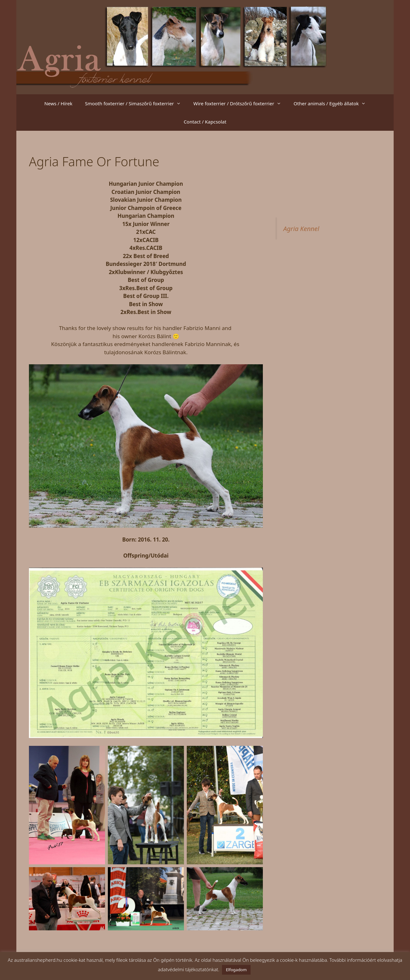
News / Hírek (58, 103)
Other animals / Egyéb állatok (333, 103)
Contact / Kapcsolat (205, 122)
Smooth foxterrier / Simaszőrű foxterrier (136, 103)
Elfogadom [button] (236, 970)
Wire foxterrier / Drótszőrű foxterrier (240, 103)
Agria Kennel (301, 228)
